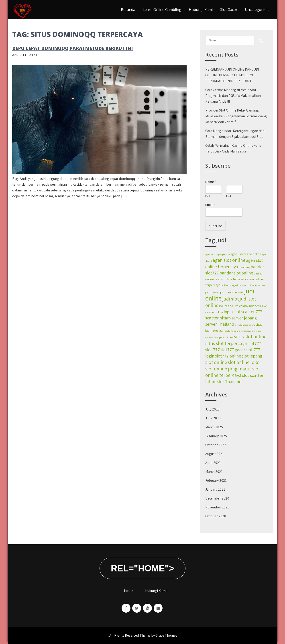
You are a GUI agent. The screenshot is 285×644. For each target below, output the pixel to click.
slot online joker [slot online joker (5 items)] (244, 362)
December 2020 (217, 498)
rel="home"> (143, 568)
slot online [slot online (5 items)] (216, 362)
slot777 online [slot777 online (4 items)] (228, 356)
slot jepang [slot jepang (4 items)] (252, 356)
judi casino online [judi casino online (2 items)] (232, 292)
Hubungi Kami (201, 10)
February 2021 (216, 480)
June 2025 (213, 418)
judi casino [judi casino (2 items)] (212, 292)
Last (229, 196)
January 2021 (215, 489)
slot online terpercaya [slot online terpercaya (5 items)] (233, 372)
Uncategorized (257, 10)
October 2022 (216, 445)
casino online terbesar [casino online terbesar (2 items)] (229, 279)
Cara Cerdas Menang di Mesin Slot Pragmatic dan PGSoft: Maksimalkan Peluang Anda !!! (233, 96)
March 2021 (214, 472)
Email (210, 205)
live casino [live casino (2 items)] (226, 306)
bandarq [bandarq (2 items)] (244, 267)
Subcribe (215, 226)
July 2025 (212, 409)
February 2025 (216, 436)
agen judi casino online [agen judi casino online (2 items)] (246, 254)
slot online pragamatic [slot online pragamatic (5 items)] (228, 369)
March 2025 (214, 427)
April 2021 (213, 463)
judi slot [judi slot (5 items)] (231, 299)
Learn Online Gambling (162, 10)
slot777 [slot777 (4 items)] (254, 343)
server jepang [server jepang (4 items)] (244, 318)
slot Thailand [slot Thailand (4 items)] (229, 382)
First (208, 196)
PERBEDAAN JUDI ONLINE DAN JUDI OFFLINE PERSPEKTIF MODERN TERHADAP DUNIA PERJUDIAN (232, 75)
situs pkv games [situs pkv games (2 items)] (223, 337)
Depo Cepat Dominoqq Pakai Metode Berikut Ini (72, 48)
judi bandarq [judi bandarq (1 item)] (227, 285)
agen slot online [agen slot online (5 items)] (229, 260)
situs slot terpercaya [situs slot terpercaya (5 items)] (226, 343)
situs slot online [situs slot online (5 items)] (250, 337)
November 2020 (217, 507)
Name (211, 182)
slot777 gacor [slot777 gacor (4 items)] (233, 350)
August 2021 (215, 454)
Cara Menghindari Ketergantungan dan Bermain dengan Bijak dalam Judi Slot (235, 134)
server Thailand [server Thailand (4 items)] (220, 324)
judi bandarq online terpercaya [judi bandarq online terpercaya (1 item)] (250, 285)
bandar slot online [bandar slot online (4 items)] (236, 273)
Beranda (128, 10)
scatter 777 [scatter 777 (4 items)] (252, 312)
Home (129, 591)
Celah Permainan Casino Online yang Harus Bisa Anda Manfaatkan (233, 148)
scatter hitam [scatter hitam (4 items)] (218, 318)
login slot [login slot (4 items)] (232, 312)
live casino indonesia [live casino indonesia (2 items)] (248, 306)
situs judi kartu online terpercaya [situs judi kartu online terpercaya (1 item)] (235, 331)
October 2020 (216, 516)
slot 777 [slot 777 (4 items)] (213, 350)
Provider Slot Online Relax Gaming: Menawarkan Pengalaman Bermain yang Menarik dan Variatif (236, 116)
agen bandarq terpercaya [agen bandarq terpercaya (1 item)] (218, 254)
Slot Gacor (229, 10)
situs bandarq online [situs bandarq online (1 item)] (245, 325)
